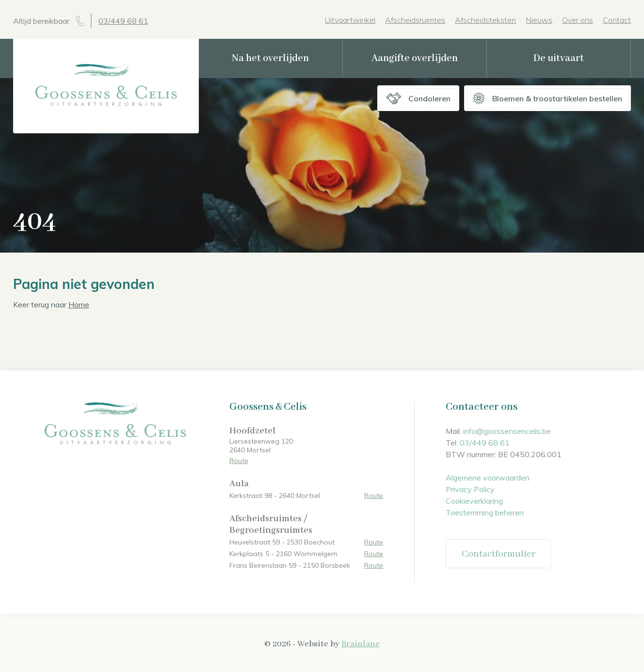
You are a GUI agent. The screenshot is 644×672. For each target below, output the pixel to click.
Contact (617, 20)
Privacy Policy (470, 489)
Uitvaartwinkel (350, 20)
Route (239, 461)
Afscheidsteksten (485, 20)
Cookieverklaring (474, 501)
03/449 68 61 (123, 21)
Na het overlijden (270, 58)
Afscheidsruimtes (415, 20)
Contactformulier (499, 554)
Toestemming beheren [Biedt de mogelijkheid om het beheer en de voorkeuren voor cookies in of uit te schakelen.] (485, 512)
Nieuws (539, 20)
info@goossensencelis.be (507, 431)
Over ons (578, 20)
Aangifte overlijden (415, 58)
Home (79, 304)
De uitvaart (559, 58)
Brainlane (361, 644)
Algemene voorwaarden (488, 478)
